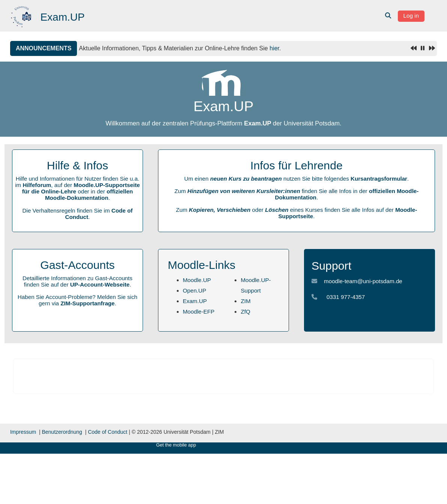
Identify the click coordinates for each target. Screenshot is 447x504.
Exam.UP (195, 301)
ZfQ (245, 312)
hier (274, 48)
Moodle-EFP (199, 312)
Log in (411, 16)
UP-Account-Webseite (100, 284)
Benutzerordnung (62, 432)
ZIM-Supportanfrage (87, 303)
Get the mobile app (176, 445)
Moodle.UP (197, 280)
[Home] (22, 15)
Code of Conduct (108, 432)
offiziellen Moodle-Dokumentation (89, 195)
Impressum (23, 432)
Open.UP (194, 290)
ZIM (245, 301)
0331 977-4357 (346, 297)
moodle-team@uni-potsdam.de (363, 281)
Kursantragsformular (379, 179)
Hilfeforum (37, 185)
